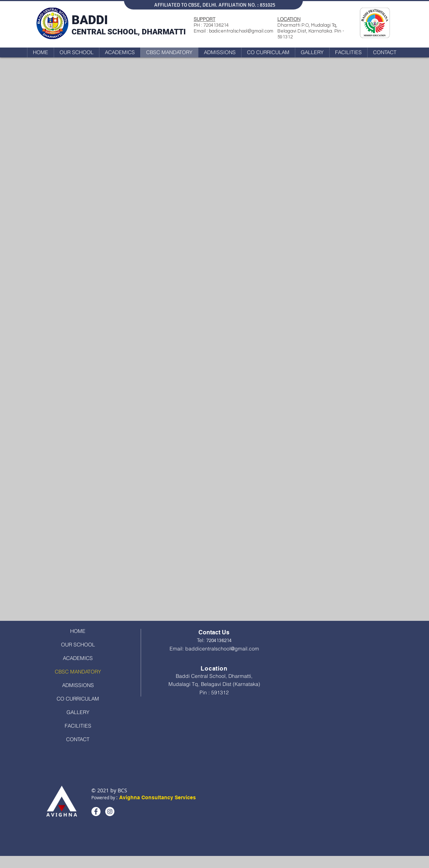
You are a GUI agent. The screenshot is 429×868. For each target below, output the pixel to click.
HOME (78, 631)
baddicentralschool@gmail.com (222, 649)
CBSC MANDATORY (78, 672)
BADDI (90, 20)
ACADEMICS (78, 658)
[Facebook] (96, 812)
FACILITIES (78, 726)
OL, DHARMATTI (157, 32)
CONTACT (78, 739)
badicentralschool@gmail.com (241, 31)
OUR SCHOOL (78, 645)
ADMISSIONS (78, 685)
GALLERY (78, 712)
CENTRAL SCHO (100, 32)
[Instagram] (110, 812)
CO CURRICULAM (78, 699)
